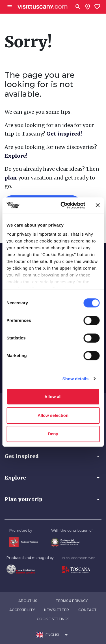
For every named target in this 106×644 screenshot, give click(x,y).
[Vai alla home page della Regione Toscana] (23, 542)
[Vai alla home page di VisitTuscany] (43, 7)
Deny (53, 434)
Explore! (16, 156)
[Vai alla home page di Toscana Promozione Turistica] (79, 570)
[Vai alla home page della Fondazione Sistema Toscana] (30, 569)
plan (11, 178)
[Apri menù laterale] (10, 7)
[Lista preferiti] (97, 7)
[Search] (78, 7)
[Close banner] (98, 205)
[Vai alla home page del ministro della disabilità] (72, 542)
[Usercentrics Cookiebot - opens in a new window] (63, 205)
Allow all (53, 397)
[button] (53, 456)
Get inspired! (64, 134)
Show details (76, 379)
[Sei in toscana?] (88, 7)
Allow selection (53, 415)
